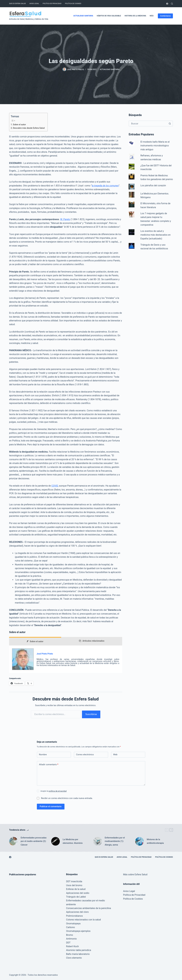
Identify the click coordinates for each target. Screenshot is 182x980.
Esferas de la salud (76, 889)
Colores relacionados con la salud (83, 920)
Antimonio (71, 939)
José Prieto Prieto (45, 654)
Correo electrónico (85, 755)
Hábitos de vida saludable (109, 16)
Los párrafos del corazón (153, 185)
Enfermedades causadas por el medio (85, 901)
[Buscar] (172, 4)
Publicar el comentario (51, 806)
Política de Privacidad (52, 4)
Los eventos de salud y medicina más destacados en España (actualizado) (156, 235)
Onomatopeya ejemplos (78, 931)
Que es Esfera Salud (17, 4)
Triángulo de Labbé (76, 897)
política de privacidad (58, 791)
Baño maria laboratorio (78, 954)
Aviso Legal (34, 4)
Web (115, 755)
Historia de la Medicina (135, 16)
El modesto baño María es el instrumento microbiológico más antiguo (155, 146)
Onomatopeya (73, 924)
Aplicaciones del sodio (78, 893)
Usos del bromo (74, 885)
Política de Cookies (73, 4)
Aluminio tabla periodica (78, 950)
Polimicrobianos (74, 916)
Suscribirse (91, 714)
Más (154, 16)
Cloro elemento (74, 958)
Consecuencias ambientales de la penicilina (88, 908)
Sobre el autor (19, 125)
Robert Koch (72, 946)
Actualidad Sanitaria (83, 16)
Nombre (43, 755)
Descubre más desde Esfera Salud (29, 128)
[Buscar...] (148, 124)
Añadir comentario (49, 765)
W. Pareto (65, 219)
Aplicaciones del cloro (77, 912)
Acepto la (54, 791)
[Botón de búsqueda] (170, 124)
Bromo (70, 935)
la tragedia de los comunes (105, 186)
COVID (55, 486)
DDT (68, 943)
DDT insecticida (74, 881)
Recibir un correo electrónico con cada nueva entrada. (67, 798)
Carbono (70, 927)
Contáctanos (165, 16)
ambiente (71, 904)
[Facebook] (167, 4)
